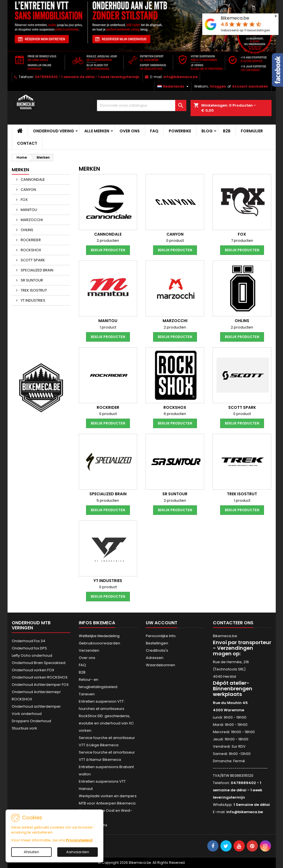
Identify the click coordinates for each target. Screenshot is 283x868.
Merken (20, 170)
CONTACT (27, 143)
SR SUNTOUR (31, 280)
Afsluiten (31, 852)
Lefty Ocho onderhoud (32, 655)
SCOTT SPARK (32, 260)
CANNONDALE (32, 180)
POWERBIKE (180, 131)
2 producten (108, 241)
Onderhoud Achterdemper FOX (40, 685)
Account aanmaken (250, 86)
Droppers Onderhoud (31, 721)
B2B (227, 131)
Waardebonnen (160, 665)
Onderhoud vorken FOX (33, 670)
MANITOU (28, 210)
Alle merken (97, 131)
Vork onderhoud (27, 714)
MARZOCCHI (31, 220)
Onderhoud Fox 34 (28, 641)
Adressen (155, 658)
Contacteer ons (233, 623)
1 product (108, 327)
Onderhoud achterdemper (36, 706)
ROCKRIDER (30, 240)
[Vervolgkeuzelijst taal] (174, 86)
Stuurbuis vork (24, 728)
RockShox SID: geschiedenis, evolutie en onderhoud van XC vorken (106, 723)
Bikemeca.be (235, 18)
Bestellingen (157, 643)
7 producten (242, 241)
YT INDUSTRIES (33, 300)
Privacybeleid (79, 840)
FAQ (154, 131)
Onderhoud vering (53, 131)
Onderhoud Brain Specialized (39, 663)
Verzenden (89, 650)
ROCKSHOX (30, 250)
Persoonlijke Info (161, 636)
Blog (207, 131)
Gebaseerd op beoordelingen (245, 30)
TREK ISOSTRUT (33, 290)
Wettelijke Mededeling (99, 636)
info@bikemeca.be (180, 77)
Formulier (252, 131)
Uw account (162, 623)
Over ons (130, 131)
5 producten (108, 500)
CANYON (28, 190)
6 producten (175, 414)
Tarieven (87, 694)
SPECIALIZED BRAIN (37, 270)
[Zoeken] (142, 105)
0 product (175, 241)
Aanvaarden (78, 852)
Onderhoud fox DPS (29, 648)
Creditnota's (157, 650)
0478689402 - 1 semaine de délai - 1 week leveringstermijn (87, 77)
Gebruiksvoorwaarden (99, 643)
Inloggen (218, 86)
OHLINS (27, 230)
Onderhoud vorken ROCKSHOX (40, 677)
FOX (24, 200)
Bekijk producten (108, 250)
